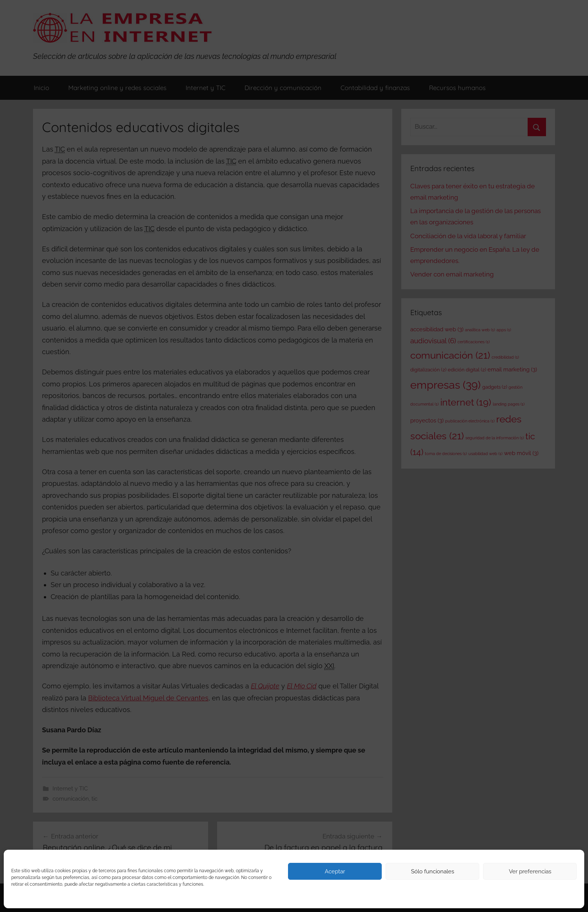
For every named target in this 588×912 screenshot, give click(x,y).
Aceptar (335, 871)
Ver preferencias (530, 871)
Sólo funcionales (433, 871)
